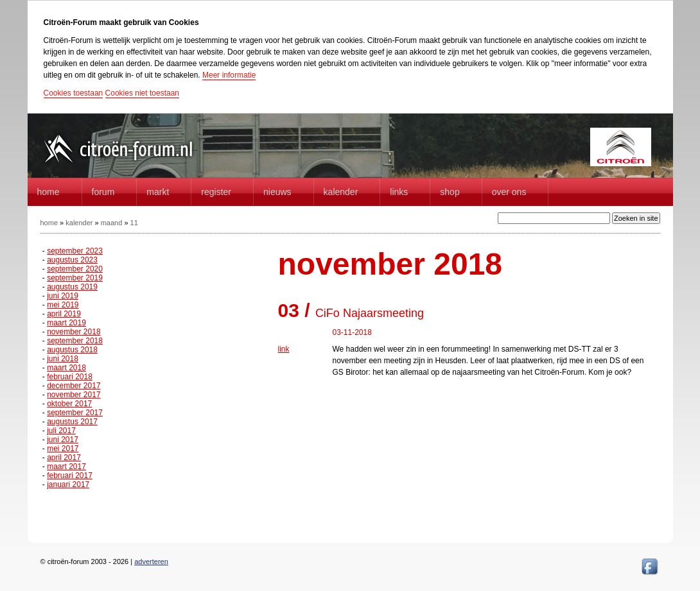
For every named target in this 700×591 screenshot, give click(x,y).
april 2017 (64, 458)
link (284, 349)
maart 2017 (66, 467)
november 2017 (74, 395)
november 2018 (74, 332)
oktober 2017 (69, 404)
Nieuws (277, 192)
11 (134, 223)
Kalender (341, 192)
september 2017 (75, 413)
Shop (450, 192)
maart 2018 (66, 368)
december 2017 (74, 386)
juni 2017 (63, 440)
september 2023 (75, 251)
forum (103, 192)
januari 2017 (68, 484)
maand (112, 223)
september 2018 (75, 341)
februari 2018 (70, 377)
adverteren (151, 561)
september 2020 (75, 269)
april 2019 (64, 314)
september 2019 (75, 278)
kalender (79, 223)
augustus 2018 (72, 350)
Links (399, 192)
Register (216, 192)
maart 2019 (66, 323)
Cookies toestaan (74, 93)
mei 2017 (63, 449)
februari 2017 (70, 475)
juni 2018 (63, 359)
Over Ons (509, 192)
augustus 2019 (72, 287)
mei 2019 (63, 305)
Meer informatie (229, 75)
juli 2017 (61, 431)
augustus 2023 (72, 260)
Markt (158, 192)
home (48, 192)
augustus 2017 (72, 422)
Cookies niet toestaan (142, 93)
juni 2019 (63, 296)
